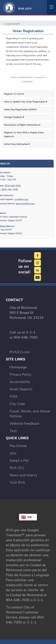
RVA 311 (17, 468)
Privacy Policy (20, 374)
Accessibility (20, 382)
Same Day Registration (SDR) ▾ (20, 110)
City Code (17, 404)
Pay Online (18, 446)
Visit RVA (17, 483)
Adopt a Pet (19, 461)
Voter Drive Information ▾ (17, 144)
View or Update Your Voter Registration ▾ (26, 102)
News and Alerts (23, 475)
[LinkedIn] (38, 270)
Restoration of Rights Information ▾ (22, 125)
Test (13, 431)
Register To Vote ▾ (14, 94)
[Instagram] (38, 263)
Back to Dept (12, 24)
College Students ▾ (14, 117)
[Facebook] (38, 255)
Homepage (18, 367)
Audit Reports (21, 389)
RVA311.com (20, 352)
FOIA (14, 396)
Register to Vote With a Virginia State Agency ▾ (24, 134)
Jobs (13, 453)
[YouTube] (38, 277)
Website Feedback (24, 424)
